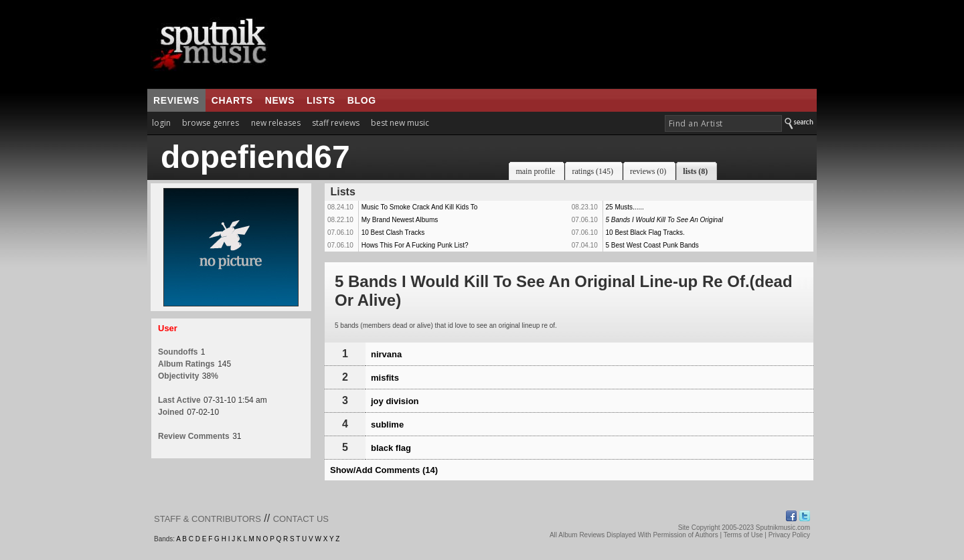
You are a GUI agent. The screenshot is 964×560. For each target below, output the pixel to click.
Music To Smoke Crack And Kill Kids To (420, 207)
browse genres (211, 123)
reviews (176, 100)
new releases (276, 123)
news (280, 100)
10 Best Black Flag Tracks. (645, 232)
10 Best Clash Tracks (393, 232)
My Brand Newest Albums (400, 220)
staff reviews (336, 123)
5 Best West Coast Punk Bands (652, 245)
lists (321, 100)
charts (232, 100)
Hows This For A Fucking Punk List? (415, 245)
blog (362, 100)
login (161, 123)
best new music (400, 123)
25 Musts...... (625, 207)
